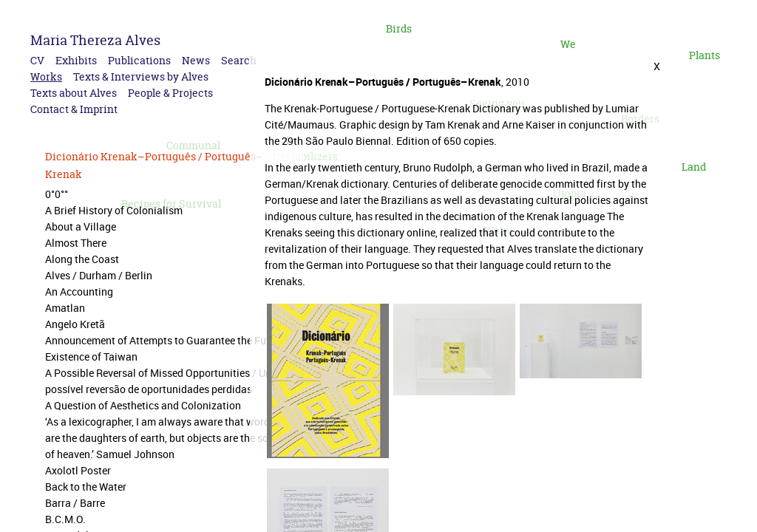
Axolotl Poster (78, 470)
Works (46, 76)
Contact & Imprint (74, 109)
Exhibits (76, 60)
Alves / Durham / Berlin (99, 275)
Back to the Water (86, 487)
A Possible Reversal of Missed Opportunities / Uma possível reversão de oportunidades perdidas (163, 381)
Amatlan (65, 308)
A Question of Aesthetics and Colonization (143, 405)
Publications (139, 60)
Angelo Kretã (75, 324)
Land (694, 167)
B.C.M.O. (65, 519)
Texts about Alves (74, 93)
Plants (705, 55)
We (568, 44)
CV (37, 60)
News (196, 60)
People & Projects (170, 93)
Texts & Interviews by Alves (141, 76)
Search (239, 60)
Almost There (76, 243)
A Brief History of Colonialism (114, 210)
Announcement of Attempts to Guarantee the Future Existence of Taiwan (165, 348)
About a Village (81, 226)
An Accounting (79, 291)
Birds (399, 28)
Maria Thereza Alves (95, 40)
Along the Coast (82, 259)
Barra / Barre (75, 503)
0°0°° (57, 194)
